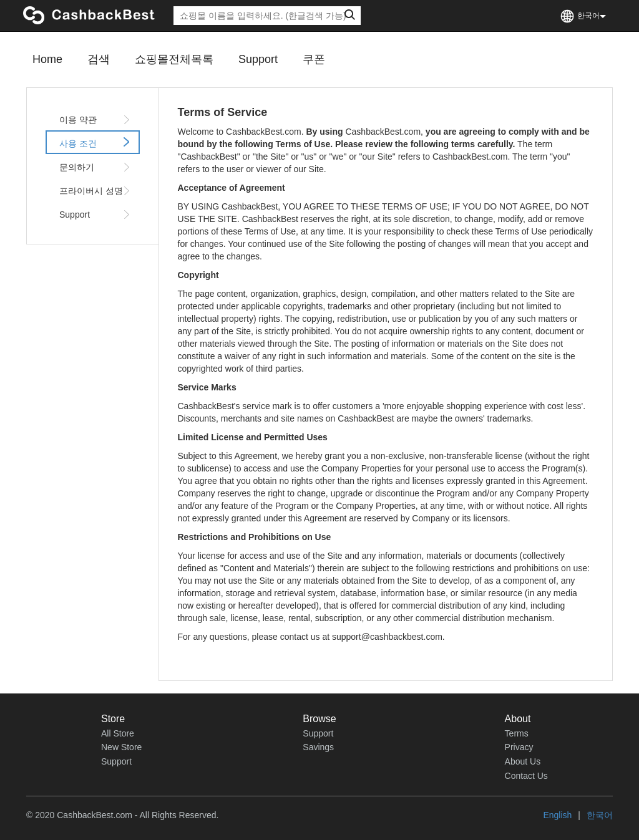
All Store (118, 733)
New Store (121, 747)
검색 (99, 59)
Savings (318, 747)
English (557, 815)
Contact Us (526, 776)
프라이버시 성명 (96, 191)
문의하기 (96, 167)
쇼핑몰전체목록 (174, 59)
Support (258, 59)
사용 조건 (96, 142)
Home (47, 59)
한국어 (600, 815)
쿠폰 (314, 59)
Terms (517, 733)
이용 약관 (96, 120)
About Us (523, 761)
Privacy (519, 747)
